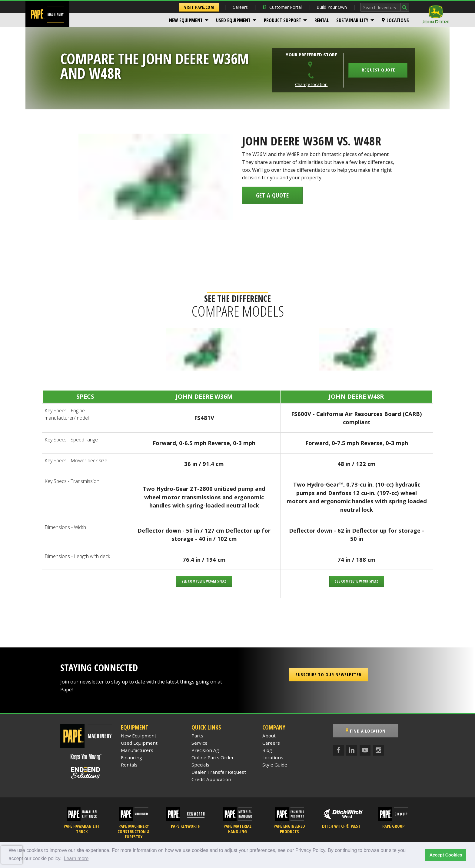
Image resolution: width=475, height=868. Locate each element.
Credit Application (211, 779)
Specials (200, 765)
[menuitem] (189, 20)
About (269, 736)
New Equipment (186, 20)
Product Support (282, 20)
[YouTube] (365, 750)
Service (199, 743)
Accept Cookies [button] (446, 855)
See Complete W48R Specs (357, 581)
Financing (131, 757)
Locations (395, 20)
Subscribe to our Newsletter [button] (328, 674)
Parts (197, 736)
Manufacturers (137, 750)
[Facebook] (338, 750)
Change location (311, 84)
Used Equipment (233, 20)
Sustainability (352, 20)
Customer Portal (282, 7)
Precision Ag (205, 750)
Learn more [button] (76, 858)
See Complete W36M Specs (204, 581)
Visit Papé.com (199, 7)
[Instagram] (378, 750)
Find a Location (366, 731)
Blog (267, 750)
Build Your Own (332, 7)
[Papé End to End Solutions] (86, 773)
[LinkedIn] (352, 750)
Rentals (129, 765)
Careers (240, 7)
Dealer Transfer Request (219, 772)
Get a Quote (272, 195)
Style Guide (275, 765)
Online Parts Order (213, 757)
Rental (322, 20)
